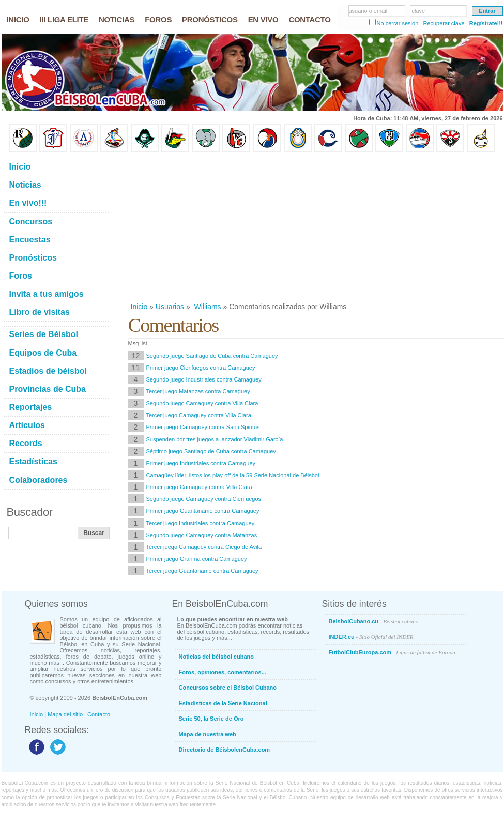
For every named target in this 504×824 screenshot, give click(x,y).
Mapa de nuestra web (208, 734)
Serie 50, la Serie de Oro (211, 719)
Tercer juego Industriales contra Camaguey (201, 523)
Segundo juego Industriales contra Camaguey (204, 379)
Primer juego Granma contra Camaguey (197, 559)
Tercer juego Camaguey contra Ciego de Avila (204, 547)
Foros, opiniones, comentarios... (223, 672)
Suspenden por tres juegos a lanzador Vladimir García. (216, 439)
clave (419, 11)
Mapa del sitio (65, 714)
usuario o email (368, 11)
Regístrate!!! (486, 23)
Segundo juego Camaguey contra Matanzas (202, 535)
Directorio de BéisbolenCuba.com (225, 750)
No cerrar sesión (398, 23)
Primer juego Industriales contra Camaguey (201, 463)
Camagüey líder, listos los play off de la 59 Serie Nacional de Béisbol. (234, 475)
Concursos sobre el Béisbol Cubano (228, 688)
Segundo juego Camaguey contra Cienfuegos (204, 499)
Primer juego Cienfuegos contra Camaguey (201, 368)
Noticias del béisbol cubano (216, 657)
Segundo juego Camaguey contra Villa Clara (202, 403)
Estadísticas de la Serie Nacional (223, 703)
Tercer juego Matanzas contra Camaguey (198, 391)
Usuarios (170, 307)
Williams (207, 307)
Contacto (99, 714)
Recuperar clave (444, 23)
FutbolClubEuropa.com (392, 652)
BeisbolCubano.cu (374, 621)
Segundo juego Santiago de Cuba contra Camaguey (212, 356)
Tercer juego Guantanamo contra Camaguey (202, 571)
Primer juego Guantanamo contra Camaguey (203, 511)
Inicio (139, 307)
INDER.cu (371, 637)
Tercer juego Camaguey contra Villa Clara (199, 415)
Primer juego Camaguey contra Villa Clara (199, 487)
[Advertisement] (312, 227)
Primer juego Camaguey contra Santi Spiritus (203, 427)
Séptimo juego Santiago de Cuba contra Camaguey (211, 451)
